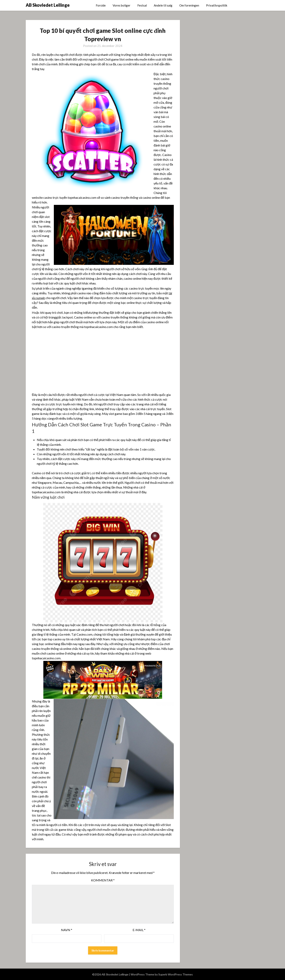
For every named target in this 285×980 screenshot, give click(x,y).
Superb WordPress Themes (176, 974)
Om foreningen (189, 5)
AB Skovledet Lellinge (48, 5)
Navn (67, 930)
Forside (101, 5)
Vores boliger (122, 5)
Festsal (142, 5)
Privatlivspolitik (217, 5)
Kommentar (103, 880)
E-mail (139, 930)
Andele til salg (163, 5)
